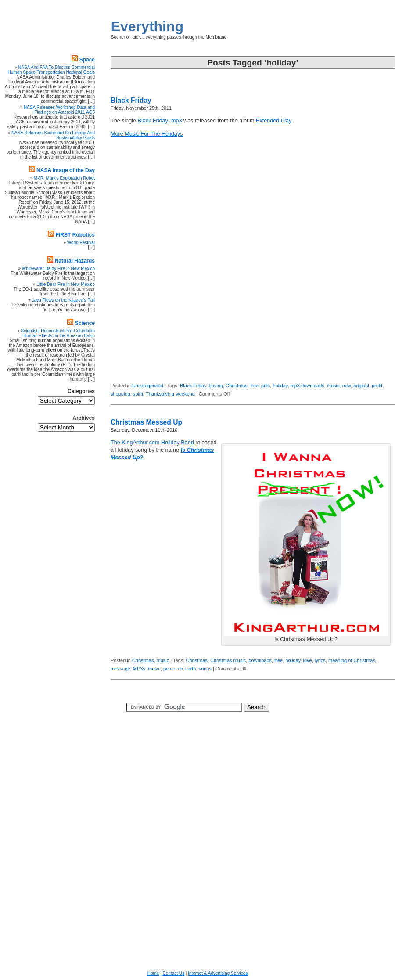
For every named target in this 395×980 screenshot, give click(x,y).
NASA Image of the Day (66, 170)
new (347, 386)
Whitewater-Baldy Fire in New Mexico (58, 268)
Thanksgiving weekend (170, 394)
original (361, 386)
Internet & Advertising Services (218, 973)
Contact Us (174, 973)
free (254, 386)
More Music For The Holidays (147, 134)
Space (87, 60)
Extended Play (273, 121)
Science (85, 323)
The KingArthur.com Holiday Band (152, 443)
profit (377, 386)
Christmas (237, 386)
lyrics (320, 660)
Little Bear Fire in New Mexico (66, 284)
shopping (120, 394)
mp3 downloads (307, 386)
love (307, 660)
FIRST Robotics (75, 235)
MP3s (139, 669)
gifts (266, 386)
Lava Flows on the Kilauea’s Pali (63, 300)
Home (153, 973)
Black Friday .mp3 (160, 121)
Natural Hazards (75, 261)
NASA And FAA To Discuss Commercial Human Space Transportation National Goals (51, 70)
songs (205, 669)
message (120, 669)
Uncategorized (148, 386)
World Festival (81, 243)
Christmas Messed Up (146, 422)
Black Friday (131, 100)
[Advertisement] (369, 244)
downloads (260, 660)
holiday (280, 386)
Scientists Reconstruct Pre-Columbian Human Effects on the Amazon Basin (58, 333)
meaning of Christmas (352, 660)
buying (216, 386)
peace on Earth (180, 669)
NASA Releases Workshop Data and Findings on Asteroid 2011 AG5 (59, 110)
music (333, 386)
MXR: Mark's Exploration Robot (64, 178)
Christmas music (228, 660)
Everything (147, 26)
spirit (138, 394)
